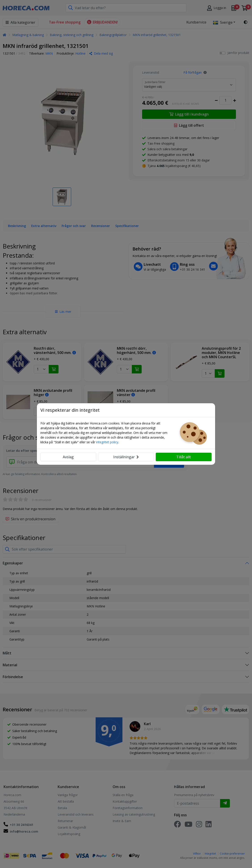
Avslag (68, 457)
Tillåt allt (184, 457)
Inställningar (126, 457)
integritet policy (107, 442)
